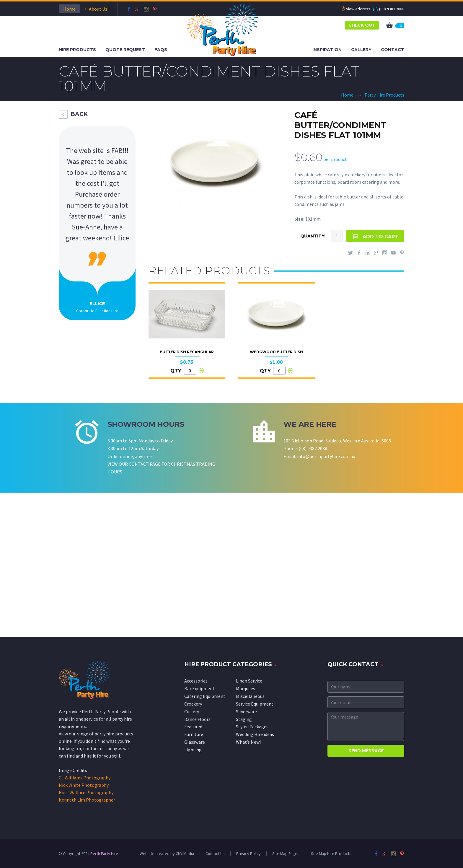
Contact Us (215, 854)
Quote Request (125, 50)
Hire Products (77, 50)
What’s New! (248, 742)
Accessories (196, 681)
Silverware (246, 711)
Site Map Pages (286, 854)
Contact (393, 50)
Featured (193, 727)
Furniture (194, 734)
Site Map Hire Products (331, 854)
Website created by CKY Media (167, 854)
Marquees (246, 688)
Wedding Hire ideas (255, 734)
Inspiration (327, 50)
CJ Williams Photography (85, 778)
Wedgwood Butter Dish (276, 352)
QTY (176, 371)
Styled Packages (252, 727)
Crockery (193, 704)
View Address (358, 9)
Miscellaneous (250, 696)
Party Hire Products (384, 95)
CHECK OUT (362, 25)
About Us (98, 9)
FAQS (161, 50)
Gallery (361, 50)
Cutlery (192, 711)
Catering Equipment (205, 696)
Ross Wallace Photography (86, 792)
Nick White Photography (84, 785)
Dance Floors (197, 719)
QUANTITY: (313, 236)
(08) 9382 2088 (392, 9)
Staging (244, 719)
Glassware (195, 742)
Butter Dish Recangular (187, 352)
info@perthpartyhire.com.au (326, 456)
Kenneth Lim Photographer (87, 800)
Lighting (193, 750)
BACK (79, 114)
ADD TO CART (380, 237)
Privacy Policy (248, 854)
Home (69, 9)
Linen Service (249, 681)
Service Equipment (255, 704)
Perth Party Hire (104, 854)
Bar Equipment (199, 688)
